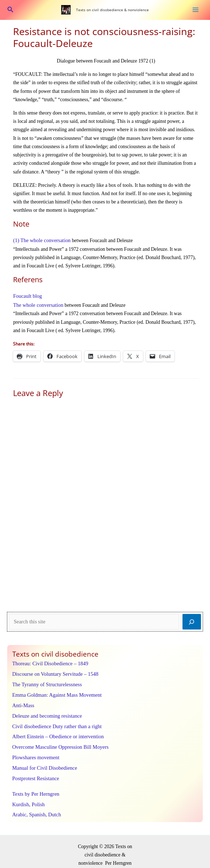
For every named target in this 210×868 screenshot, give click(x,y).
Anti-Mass (23, 701)
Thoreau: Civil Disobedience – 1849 (48, 661)
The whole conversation (37, 303)
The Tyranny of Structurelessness (45, 681)
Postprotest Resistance (35, 770)
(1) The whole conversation (40, 240)
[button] (10, 10)
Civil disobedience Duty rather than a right (55, 721)
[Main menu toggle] (196, 10)
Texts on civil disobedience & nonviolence (112, 9)
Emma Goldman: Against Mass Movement (55, 691)
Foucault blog (27, 295)
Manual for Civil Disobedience (43, 760)
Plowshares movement (35, 750)
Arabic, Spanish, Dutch (35, 805)
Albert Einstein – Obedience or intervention (56, 731)
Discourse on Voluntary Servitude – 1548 (53, 671)
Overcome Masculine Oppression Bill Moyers (58, 741)
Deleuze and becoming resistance (45, 711)
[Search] (192, 620)
